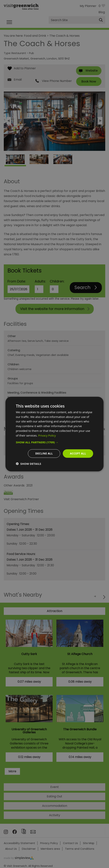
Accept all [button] (78, 453)
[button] (54, 442)
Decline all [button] (44, 453)
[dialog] (54, 434)
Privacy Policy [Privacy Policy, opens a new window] (47, 435)
